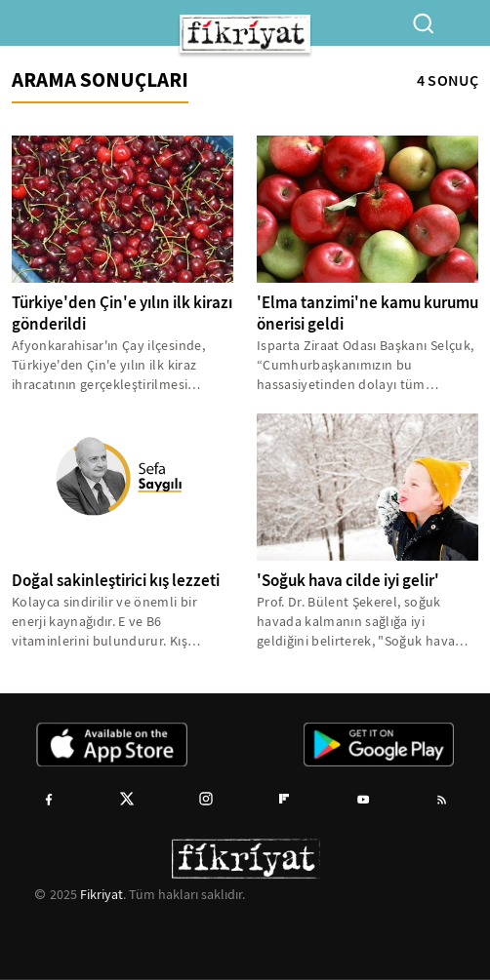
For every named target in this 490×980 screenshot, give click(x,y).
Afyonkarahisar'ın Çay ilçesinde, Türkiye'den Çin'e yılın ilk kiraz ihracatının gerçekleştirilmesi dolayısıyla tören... (108, 365)
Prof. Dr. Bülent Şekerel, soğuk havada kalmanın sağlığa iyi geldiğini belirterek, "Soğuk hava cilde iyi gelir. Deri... (356, 622)
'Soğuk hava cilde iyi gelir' (348, 581)
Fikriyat (102, 894)
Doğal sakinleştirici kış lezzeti (116, 581)
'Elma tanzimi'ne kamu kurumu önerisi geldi (367, 314)
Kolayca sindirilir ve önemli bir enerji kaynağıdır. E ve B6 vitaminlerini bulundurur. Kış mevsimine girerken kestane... (104, 622)
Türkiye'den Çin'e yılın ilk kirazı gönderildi (122, 314)
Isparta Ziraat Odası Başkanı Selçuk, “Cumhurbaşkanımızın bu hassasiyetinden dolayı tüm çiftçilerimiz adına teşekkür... (365, 365)
